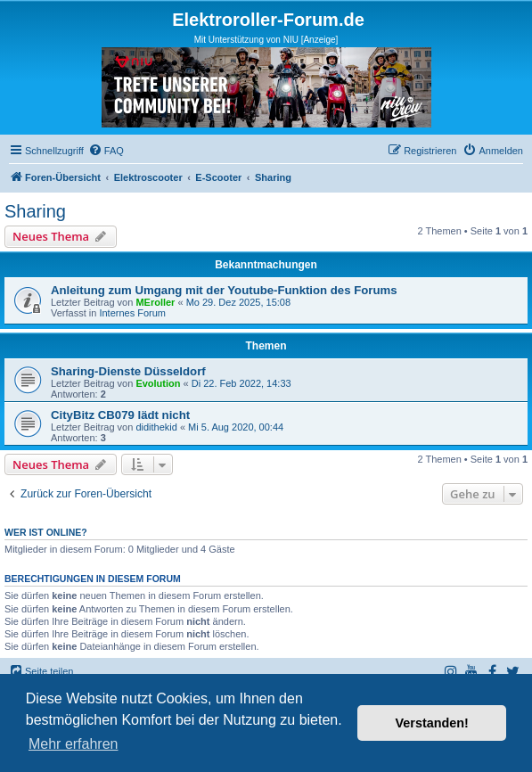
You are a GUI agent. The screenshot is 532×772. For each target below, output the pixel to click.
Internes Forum (132, 313)
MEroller (155, 302)
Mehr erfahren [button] (74, 744)
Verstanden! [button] (432, 723)
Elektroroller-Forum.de (268, 20)
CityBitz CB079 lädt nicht (120, 415)
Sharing (35, 211)
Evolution (158, 383)
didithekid (156, 427)
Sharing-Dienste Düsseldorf (128, 371)
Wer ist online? (46, 532)
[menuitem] (106, 151)
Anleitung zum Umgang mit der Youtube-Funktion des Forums (224, 290)
